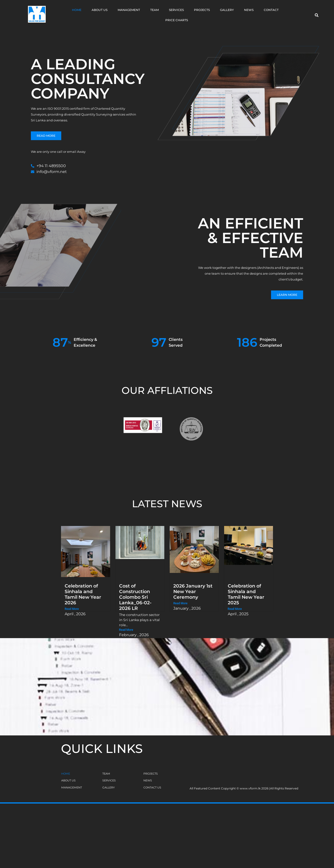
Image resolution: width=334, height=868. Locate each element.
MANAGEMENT (72, 787)
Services (176, 10)
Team (154, 10)
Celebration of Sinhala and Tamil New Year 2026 (83, 594)
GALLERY (109, 787)
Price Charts (177, 20)
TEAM (106, 774)
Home (77, 10)
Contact (271, 10)
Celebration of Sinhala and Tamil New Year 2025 (246, 594)
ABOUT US (68, 780)
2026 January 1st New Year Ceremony (193, 591)
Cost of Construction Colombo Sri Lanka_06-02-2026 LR (135, 597)
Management (129, 10)
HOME (66, 774)
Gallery (227, 10)
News (249, 10)
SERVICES (109, 780)
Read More (72, 609)
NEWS (148, 780)
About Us (100, 10)
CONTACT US (152, 787)
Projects (202, 10)
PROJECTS (151, 774)
